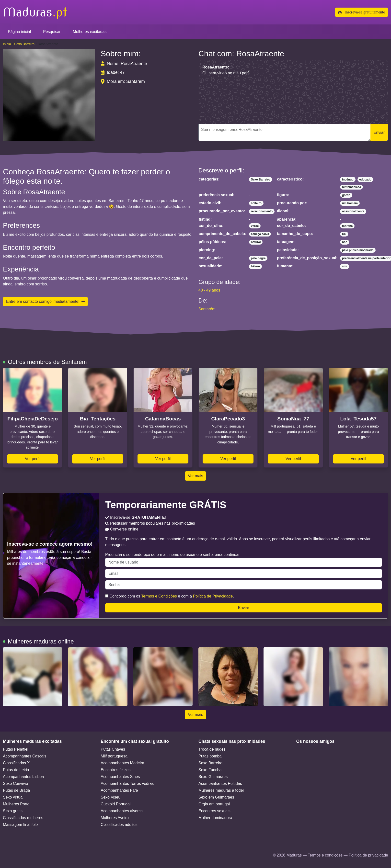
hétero (256, 266)
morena (347, 226)
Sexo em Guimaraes (216, 797)
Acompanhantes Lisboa (23, 777)
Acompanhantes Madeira (123, 763)
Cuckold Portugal (116, 804)
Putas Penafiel (16, 749)
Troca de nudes (212, 749)
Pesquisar (52, 32)
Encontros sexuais (214, 811)
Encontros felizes (116, 770)
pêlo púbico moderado (358, 250)
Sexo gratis (13, 811)
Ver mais (195, 476)
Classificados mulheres (23, 818)
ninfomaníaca (351, 187)
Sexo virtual (13, 797)
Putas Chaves (113, 749)
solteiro (256, 203)
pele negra (258, 258)
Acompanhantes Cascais (25, 756)
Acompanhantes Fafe (119, 790)
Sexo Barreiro (24, 44)
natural (256, 242)
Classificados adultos (119, 825)
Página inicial (19, 32)
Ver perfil (33, 459)
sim (345, 266)
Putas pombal (210, 756)
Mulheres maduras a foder (221, 790)
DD (344, 234)
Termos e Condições (159, 596)
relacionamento (262, 211)
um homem (350, 203)
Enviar (379, 132)
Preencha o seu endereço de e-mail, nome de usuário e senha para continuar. (244, 560)
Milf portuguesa (114, 756)
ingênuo (348, 180)
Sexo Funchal (210, 770)
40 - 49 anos (209, 290)
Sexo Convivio (15, 783)
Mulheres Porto (16, 804)
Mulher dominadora (215, 818)
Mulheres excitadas (90, 32)
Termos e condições (325, 855)
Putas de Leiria (16, 770)
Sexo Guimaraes (213, 777)
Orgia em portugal (214, 804)
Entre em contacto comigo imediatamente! (45, 301)
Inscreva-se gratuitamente (362, 12)
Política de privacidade (368, 855)
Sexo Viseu (111, 797)
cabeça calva (260, 234)
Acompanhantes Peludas (220, 783)
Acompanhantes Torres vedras (127, 783)
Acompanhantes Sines (120, 777)
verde (255, 226)
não (345, 242)
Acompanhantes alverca (122, 811)
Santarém (207, 309)
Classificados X (16, 763)
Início (7, 44)
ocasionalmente (353, 211)
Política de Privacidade (213, 596)
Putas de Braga (16, 790)
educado (365, 180)
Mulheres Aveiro (115, 818)
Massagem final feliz (21, 825)
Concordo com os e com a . (170, 596)
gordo (346, 195)
